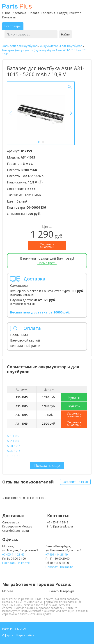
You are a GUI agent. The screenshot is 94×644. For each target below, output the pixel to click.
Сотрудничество (69, 13)
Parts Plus (17, 6)
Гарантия (48, 13)
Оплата (34, 13)
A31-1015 (22, 406)
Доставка (19, 13)
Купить (74, 397)
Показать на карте (16, 563)
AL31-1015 (14, 446)
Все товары (13, 26)
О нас (6, 13)
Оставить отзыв (75, 482)
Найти (66, 34)
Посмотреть (47, 263)
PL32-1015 (14, 456)
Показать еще (47, 465)
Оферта (8, 635)
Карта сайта (25, 635)
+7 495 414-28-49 (13, 554)
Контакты (9, 17)
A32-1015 (22, 397)
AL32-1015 (14, 451)
